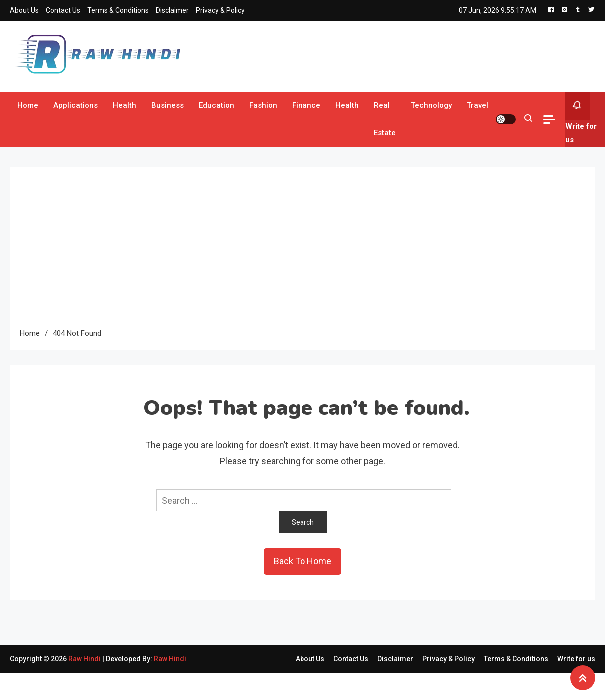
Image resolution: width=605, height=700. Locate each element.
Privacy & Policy (220, 10)
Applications (76, 105)
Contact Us (63, 10)
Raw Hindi (85, 659)
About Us (24, 10)
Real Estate (385, 119)
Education (216, 105)
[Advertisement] (302, 252)
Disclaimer (172, 10)
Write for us (581, 118)
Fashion (263, 105)
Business (167, 105)
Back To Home (302, 561)
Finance (306, 105)
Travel (477, 105)
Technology (431, 105)
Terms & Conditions (118, 10)
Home (28, 105)
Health (125, 105)
